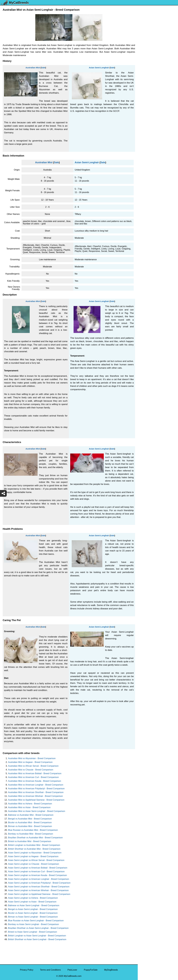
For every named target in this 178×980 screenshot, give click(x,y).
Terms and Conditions (50, 970)
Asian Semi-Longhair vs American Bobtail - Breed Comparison (38, 868)
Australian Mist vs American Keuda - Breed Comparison (35, 781)
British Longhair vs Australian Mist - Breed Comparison (34, 845)
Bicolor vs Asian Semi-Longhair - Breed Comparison (33, 913)
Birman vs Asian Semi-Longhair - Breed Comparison (33, 917)
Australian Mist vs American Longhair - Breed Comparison (36, 785)
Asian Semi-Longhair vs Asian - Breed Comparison (32, 902)
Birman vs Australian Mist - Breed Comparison (30, 826)
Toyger (143, 90)
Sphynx (143, 141)
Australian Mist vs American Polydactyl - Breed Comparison (36, 789)
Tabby (142, 124)
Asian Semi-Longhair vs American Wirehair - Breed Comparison (38, 890)
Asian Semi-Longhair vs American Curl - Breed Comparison (36, 872)
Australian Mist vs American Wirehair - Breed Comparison (35, 796)
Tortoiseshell (145, 95)
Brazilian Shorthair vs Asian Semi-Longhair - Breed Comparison (38, 928)
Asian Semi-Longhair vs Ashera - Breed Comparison (33, 898)
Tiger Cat (144, 112)
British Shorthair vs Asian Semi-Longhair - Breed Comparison (37, 939)
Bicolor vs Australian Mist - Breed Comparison (30, 822)
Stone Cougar (146, 135)
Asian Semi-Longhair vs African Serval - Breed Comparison (36, 860)
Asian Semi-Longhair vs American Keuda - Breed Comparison (37, 875)
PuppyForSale (91, 970)
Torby (142, 101)
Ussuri (142, 56)
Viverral (143, 50)
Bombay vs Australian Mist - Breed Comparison (31, 834)
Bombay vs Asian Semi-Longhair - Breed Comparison (33, 924)
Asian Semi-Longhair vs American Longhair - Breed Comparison (39, 879)
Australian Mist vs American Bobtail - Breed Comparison (35, 773)
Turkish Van (145, 73)
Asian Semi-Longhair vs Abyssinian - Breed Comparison (35, 853)
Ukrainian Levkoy (148, 61)
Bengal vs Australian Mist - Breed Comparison (30, 819)
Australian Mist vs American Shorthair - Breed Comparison (36, 792)
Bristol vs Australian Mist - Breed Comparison (30, 841)
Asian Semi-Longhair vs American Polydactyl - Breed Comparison (39, 883)
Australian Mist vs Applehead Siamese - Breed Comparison (36, 800)
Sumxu (143, 129)
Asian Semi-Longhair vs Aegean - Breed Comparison (33, 856)
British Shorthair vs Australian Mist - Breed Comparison (34, 849)
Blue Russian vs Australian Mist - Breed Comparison (33, 830)
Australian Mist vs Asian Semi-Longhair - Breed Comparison (37, 811)
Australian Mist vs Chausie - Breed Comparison (31, 770)
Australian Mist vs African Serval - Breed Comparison (33, 766)
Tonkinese (144, 107)
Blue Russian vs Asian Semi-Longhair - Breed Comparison (36, 921)
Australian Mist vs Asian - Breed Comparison (29, 807)
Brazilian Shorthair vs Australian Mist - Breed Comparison (35, 838)
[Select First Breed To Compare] (158, 15)
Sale (43, 68)
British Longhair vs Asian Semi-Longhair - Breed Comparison (37, 936)
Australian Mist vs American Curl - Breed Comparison (33, 777)
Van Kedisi (145, 45)
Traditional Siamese (149, 84)
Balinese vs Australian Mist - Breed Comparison (31, 815)
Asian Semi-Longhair (99, 68)
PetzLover (72, 970)
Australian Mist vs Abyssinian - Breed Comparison (32, 758)
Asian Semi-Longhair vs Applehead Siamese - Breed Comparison (39, 894)
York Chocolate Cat (149, 39)
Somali (143, 146)
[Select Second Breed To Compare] (158, 20)
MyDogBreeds (111, 970)
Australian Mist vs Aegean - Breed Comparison (30, 762)
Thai (142, 118)
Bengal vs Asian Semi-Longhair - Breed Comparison (33, 909)
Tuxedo (143, 67)
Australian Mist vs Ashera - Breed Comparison (30, 804)
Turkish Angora (147, 78)
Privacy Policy (27, 970)
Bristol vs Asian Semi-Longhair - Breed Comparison (33, 932)
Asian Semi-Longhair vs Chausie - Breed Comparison (34, 864)
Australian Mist (33, 68)
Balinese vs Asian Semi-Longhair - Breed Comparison (34, 905)
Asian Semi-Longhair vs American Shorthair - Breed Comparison (39, 887)
